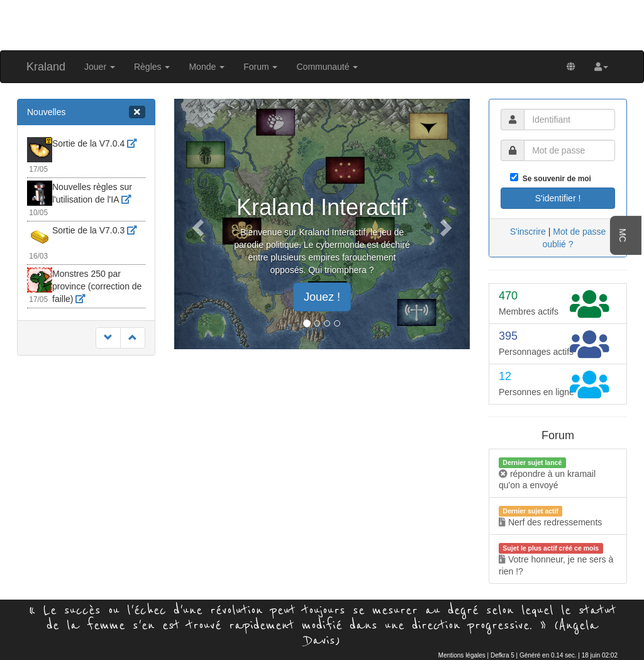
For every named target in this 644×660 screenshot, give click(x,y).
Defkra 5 (502, 655)
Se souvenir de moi (555, 179)
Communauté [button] (327, 67)
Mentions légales (462, 655)
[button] (601, 67)
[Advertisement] (322, 24)
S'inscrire (528, 232)
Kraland (46, 67)
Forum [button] (260, 67)
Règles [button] (152, 67)
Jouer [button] (100, 67)
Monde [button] (207, 67)
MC (623, 235)
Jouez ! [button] (322, 297)
